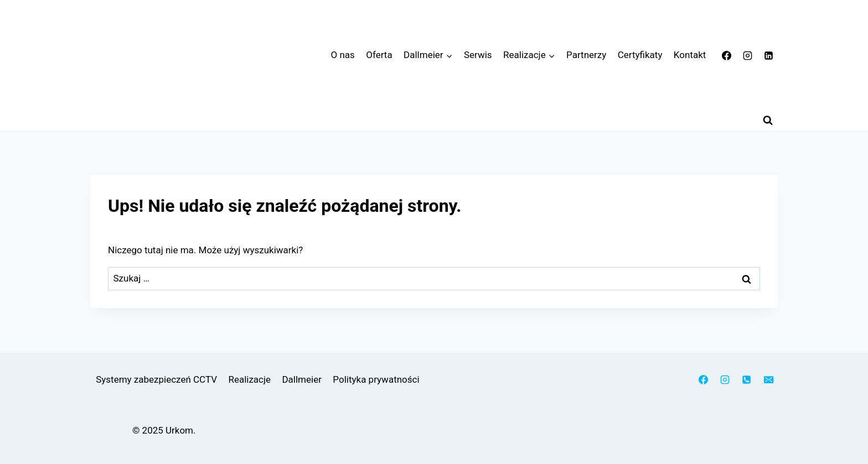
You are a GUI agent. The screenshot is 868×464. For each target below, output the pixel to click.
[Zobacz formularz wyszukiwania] (768, 121)
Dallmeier (302, 379)
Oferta (379, 55)
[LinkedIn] (768, 55)
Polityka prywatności (376, 379)
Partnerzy (586, 55)
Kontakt (690, 55)
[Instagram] (747, 55)
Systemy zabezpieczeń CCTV (156, 379)
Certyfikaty (640, 55)
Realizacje (249, 379)
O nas (343, 55)
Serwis (478, 55)
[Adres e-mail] (768, 379)
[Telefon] (747, 379)
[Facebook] (727, 55)
